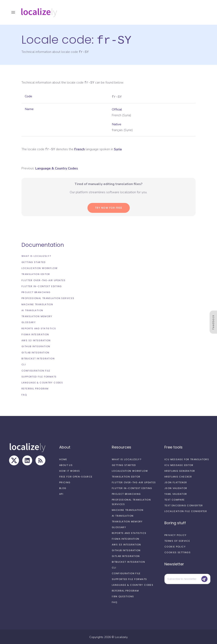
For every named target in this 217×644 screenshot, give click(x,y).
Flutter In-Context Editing (42, 286)
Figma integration (35, 334)
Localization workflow (40, 268)
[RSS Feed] (40, 460)
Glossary (29, 322)
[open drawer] (13, 12)
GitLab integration (35, 352)
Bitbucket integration (38, 358)
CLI (24, 364)
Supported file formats (39, 376)
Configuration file (36, 370)
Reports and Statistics (39, 328)
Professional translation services (48, 298)
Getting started (34, 262)
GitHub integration (36, 346)
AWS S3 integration (36, 340)
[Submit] (204, 578)
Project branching (36, 292)
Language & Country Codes (42, 382)
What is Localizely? (36, 255)
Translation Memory (37, 316)
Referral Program (35, 388)
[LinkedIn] (27, 460)
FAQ (24, 394)
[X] (14, 460)
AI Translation (32, 310)
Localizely (121, 636)
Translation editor (36, 274)
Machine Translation (37, 304)
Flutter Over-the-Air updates (44, 280)
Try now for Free (109, 207)
